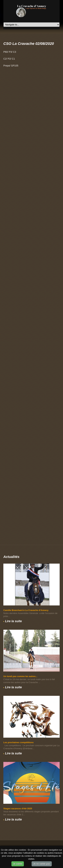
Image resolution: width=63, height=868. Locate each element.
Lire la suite (13, 621)
